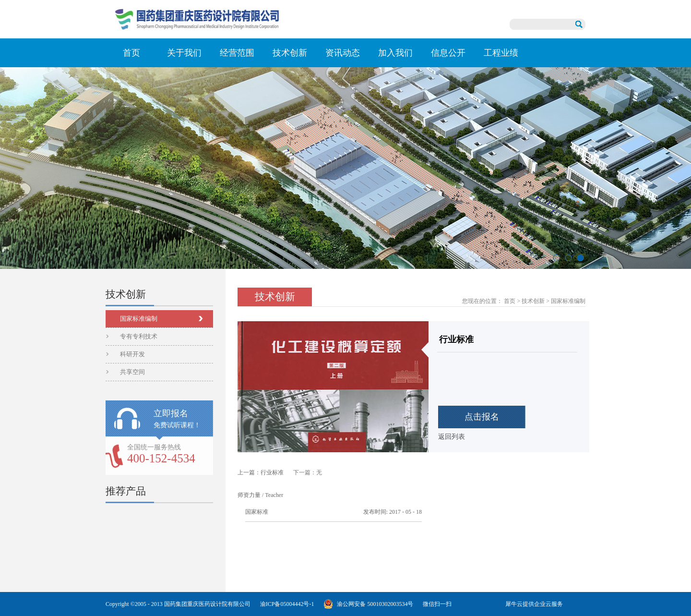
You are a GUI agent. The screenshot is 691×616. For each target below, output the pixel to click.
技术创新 (533, 301)
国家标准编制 (568, 301)
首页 (131, 53)
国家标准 (257, 512)
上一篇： (261, 472)
